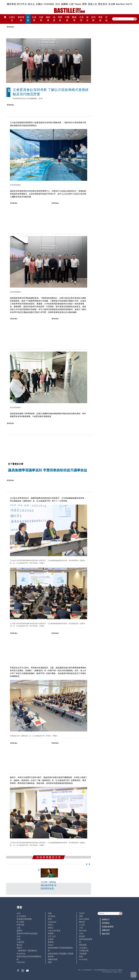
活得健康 (83, 954)
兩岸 (87, 19)
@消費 (93, 19)
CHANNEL (49, 4)
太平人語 (52, 936)
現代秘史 (52, 916)
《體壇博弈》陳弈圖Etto (27, 951)
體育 (85, 4)
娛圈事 (65, 4)
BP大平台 (22, 4)
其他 (106, 19)
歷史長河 (103, 4)
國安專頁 (11, 4)
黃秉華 (51, 933)
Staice (51, 945)
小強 (81, 928)
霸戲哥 (19, 931)
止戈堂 (82, 925)
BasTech (121, 4)
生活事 (112, 4)
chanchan (21, 962)
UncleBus (83, 948)
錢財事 (48, 19)
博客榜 (100, 19)
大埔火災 (12, 19)
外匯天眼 (20, 925)
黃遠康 (82, 936)
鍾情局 (82, 922)
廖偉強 (51, 942)
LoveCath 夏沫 (54, 931)
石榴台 (39, 4)
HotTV (129, 4)
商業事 (60, 19)
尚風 (18, 939)
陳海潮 (51, 956)
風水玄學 (83, 931)
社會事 (34, 19)
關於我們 (106, 934)
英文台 (31, 4)
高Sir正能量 (84, 919)
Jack (19, 936)
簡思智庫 (83, 945)
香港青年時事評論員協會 (27, 933)
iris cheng (83, 959)
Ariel (18, 913)
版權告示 (106, 919)
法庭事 (41, 19)
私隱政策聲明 (108, 927)
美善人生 (92, 4)
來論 (81, 956)
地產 (54, 19)
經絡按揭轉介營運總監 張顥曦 (61, 954)
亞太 (58, 4)
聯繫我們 (106, 930)
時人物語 (20, 922)
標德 (50, 962)
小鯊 (18, 928)
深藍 (81, 916)
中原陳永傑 (84, 951)
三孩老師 (20, 942)
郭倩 (50, 919)
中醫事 (67, 19)
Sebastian (52, 922)
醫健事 (74, 19)
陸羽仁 (51, 925)
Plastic (78, 4)
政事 (28, 19)
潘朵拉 (19, 945)
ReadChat (21, 954)
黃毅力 (51, 928)
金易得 (51, 939)
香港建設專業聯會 (24, 919)
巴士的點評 (21, 916)
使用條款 (106, 923)
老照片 (19, 948)
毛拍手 (82, 913)
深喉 (50, 913)
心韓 (71, 4)
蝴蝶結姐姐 (53, 959)
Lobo (81, 933)
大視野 (81, 19)
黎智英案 (21, 19)
